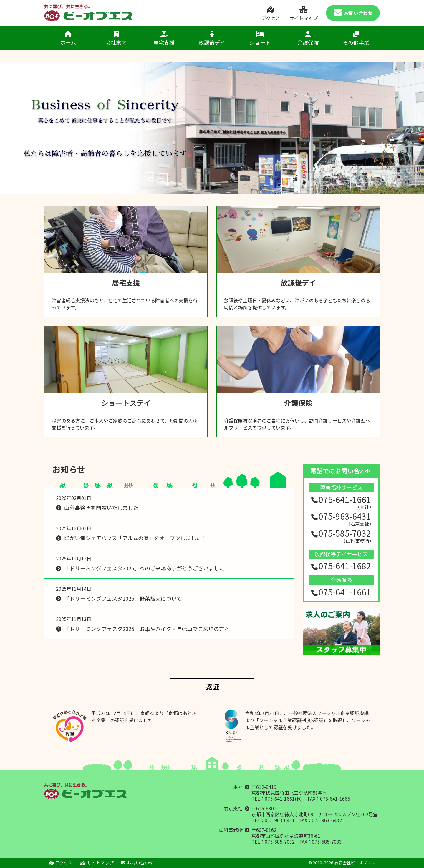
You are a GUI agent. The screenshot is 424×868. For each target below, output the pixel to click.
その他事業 (356, 39)
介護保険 (308, 39)
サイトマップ (304, 14)
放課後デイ (212, 39)
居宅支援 (164, 39)
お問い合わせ (353, 13)
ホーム (68, 39)
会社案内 (116, 39)
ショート (260, 39)
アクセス (271, 14)
